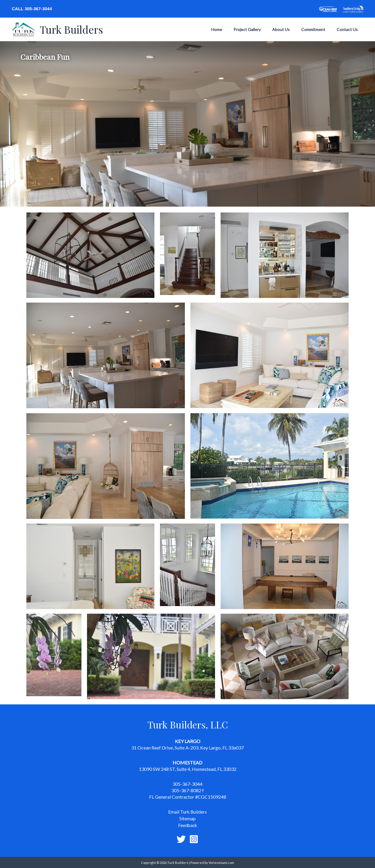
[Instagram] (194, 839)
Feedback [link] (187, 825)
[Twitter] (181, 839)
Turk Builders (71, 29)
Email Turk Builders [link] (187, 812)
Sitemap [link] (187, 818)
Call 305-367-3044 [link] (32, 9)
